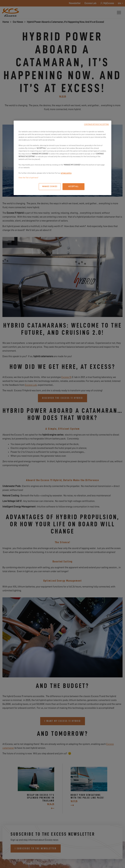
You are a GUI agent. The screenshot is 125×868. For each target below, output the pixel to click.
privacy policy (66, 173)
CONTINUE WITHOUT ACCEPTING (96, 124)
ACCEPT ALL (73, 186)
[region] (62, 158)
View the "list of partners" (28, 178)
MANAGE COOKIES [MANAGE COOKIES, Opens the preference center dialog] (50, 186)
